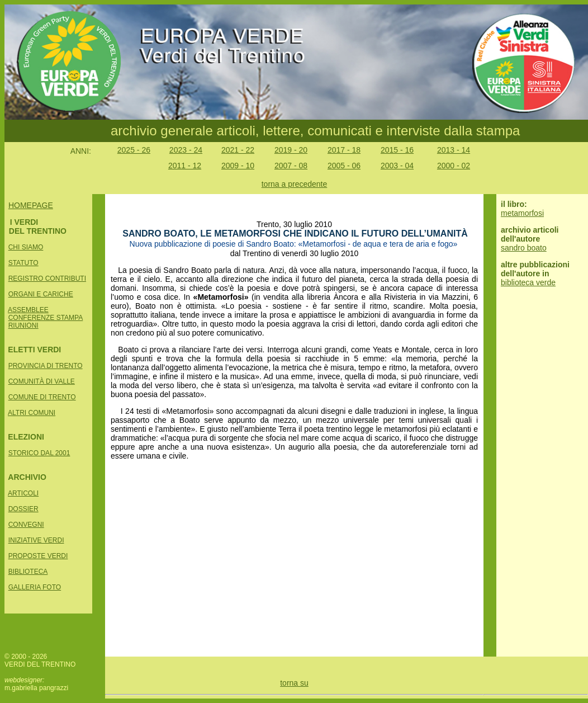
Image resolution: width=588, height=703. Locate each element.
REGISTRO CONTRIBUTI (47, 279)
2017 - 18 (344, 150)
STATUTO (23, 263)
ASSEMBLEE (28, 310)
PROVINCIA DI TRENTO (46, 366)
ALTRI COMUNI (32, 413)
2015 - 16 (397, 150)
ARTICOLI (23, 493)
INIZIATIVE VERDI (36, 540)
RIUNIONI (23, 325)
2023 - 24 (186, 150)
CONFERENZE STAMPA (46, 318)
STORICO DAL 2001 (39, 453)
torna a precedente (295, 184)
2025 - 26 (134, 150)
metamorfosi (522, 213)
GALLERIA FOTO (35, 587)
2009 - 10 (238, 166)
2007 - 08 (291, 166)
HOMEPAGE (31, 205)
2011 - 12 (185, 166)
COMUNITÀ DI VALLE (42, 381)
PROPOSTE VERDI (38, 556)
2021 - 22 (238, 150)
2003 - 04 (397, 166)
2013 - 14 (454, 150)
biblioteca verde (528, 282)
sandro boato (524, 248)
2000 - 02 (454, 166)
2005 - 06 (344, 166)
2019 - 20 (291, 150)
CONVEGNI (26, 525)
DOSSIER (23, 509)
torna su (294, 683)
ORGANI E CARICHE (41, 294)
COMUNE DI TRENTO (42, 397)
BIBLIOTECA (28, 572)
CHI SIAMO (26, 247)
